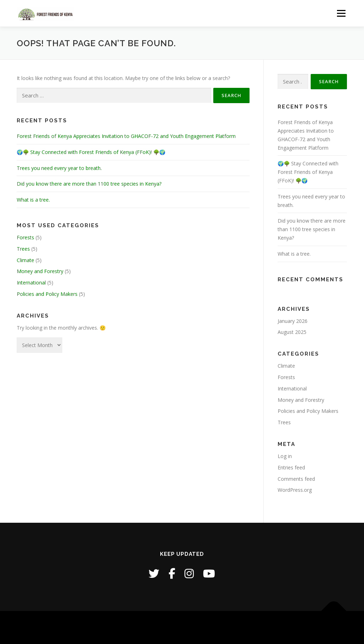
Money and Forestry (40, 271)
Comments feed (296, 479)
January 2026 (293, 321)
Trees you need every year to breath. (59, 168)
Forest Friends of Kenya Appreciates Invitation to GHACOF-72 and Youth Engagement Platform (126, 136)
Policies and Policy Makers (47, 294)
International (31, 283)
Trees (23, 249)
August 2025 (292, 332)
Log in (285, 456)
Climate (25, 260)
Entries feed (291, 467)
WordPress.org (295, 490)
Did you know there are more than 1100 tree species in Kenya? (89, 184)
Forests (25, 237)
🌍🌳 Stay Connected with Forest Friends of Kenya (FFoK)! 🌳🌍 (91, 152)
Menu (341, 13)
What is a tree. (33, 200)
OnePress (205, 627)
